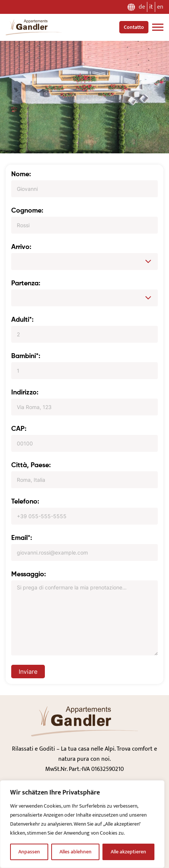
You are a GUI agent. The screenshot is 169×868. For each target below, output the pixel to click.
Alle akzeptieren (128, 852)
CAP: (19, 429)
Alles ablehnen (76, 852)
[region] (82, 824)
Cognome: (27, 211)
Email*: (22, 538)
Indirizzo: (25, 393)
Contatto (134, 27)
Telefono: (25, 502)
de (142, 7)
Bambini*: (26, 356)
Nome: (21, 174)
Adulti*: (22, 320)
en (160, 7)
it (151, 7)
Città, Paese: (31, 465)
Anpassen (29, 852)
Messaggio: (29, 574)
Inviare (28, 672)
